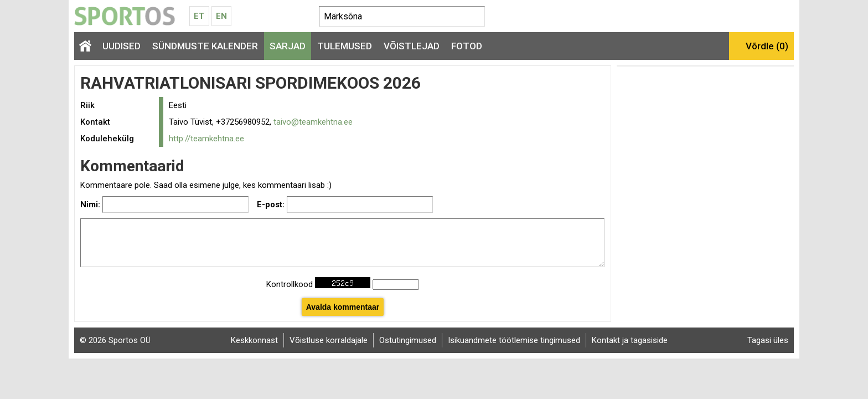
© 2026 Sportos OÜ (115, 340)
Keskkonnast (254, 340)
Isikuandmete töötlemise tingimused (514, 340)
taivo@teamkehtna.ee (313, 122)
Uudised (122, 46)
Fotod (467, 46)
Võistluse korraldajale (329, 340)
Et (199, 16)
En (221, 16)
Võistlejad (412, 46)
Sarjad (288, 46)
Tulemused (345, 46)
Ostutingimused (408, 340)
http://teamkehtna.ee (206, 139)
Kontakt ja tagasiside (630, 340)
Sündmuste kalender (205, 46)
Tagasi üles (768, 340)
